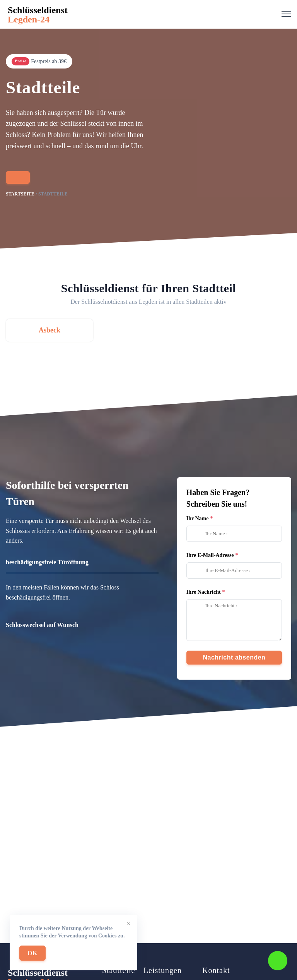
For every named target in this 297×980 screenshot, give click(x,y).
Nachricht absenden (234, 657)
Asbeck (49, 330)
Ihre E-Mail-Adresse (210, 555)
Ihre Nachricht (204, 592)
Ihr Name (198, 518)
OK (32, 953)
